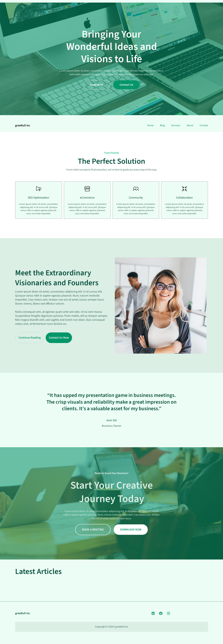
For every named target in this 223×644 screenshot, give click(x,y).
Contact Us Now (59, 338)
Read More (97, 85)
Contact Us (126, 85)
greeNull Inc (23, 125)
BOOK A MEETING (93, 530)
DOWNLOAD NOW (131, 530)
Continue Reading (30, 338)
